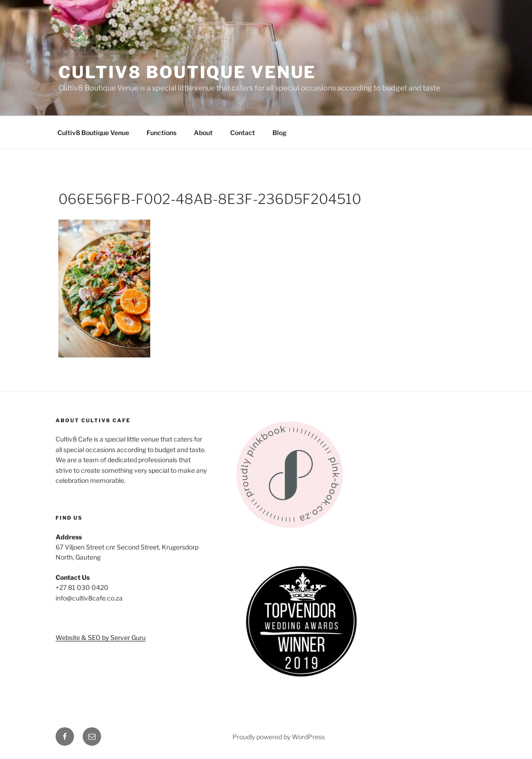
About (203, 133)
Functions (161, 133)
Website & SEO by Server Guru (101, 637)
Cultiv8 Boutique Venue (187, 72)
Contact (243, 133)
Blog (280, 133)
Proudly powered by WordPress (279, 737)
